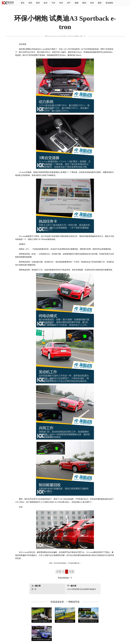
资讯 (30, 3)
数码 (84, 3)
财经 (38, 3)
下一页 (71, 572)
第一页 (34, 589)
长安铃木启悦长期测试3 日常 (42, 621)
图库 (100, 3)
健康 (77, 3)
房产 (69, 3)
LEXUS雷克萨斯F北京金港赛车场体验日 (82, 589)
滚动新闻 (109, 3)
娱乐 (46, 3)
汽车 (53, 3)
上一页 (59, 572)
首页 (23, 3)
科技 (92, 3)
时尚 (61, 3)
